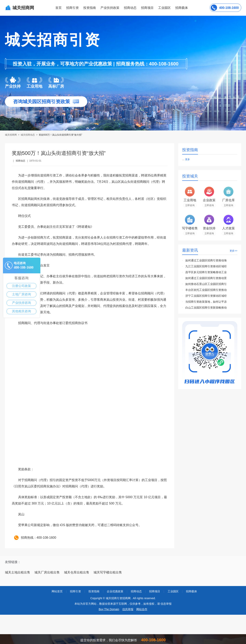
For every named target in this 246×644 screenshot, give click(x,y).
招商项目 (147, 8)
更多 (188, 159)
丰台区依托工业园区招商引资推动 (206, 290)
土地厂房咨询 (21, 294)
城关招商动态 (28, 135)
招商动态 (130, 8)
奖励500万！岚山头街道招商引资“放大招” (60, 135)
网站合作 (142, 609)
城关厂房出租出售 (47, 572)
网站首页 (57, 591)
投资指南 (90, 8)
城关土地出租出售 (18, 572)
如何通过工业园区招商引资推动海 (206, 260)
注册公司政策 (21, 286)
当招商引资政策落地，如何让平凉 (206, 302)
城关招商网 (11, 135)
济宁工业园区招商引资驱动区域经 (206, 296)
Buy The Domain (109, 609)
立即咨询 (190, 205)
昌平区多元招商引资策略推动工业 (206, 272)
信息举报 (128, 609)
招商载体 (191, 591)
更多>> (233, 251)
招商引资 (72, 8)
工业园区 (164, 8)
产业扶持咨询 (21, 303)
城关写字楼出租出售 (108, 572)
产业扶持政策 (110, 8)
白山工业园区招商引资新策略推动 (206, 308)
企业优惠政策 (115, 591)
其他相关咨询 (21, 311)
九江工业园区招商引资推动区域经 (206, 266)
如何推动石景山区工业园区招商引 (206, 284)
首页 (58, 8)
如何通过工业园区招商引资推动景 (206, 278)
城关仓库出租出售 (77, 572)
